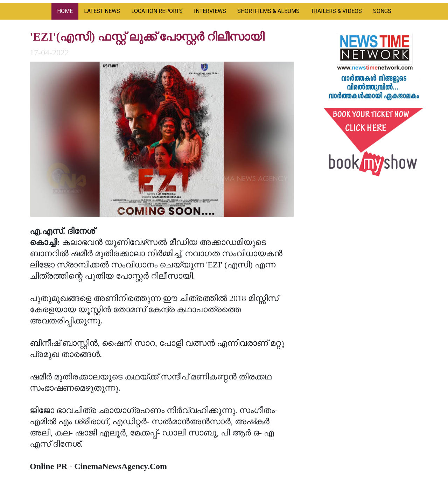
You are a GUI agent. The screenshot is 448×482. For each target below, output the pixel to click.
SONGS (382, 11)
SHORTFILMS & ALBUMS (268, 11)
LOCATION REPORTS (157, 11)
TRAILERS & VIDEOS (336, 11)
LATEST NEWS (102, 11)
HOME (65, 11)
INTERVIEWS (210, 11)
